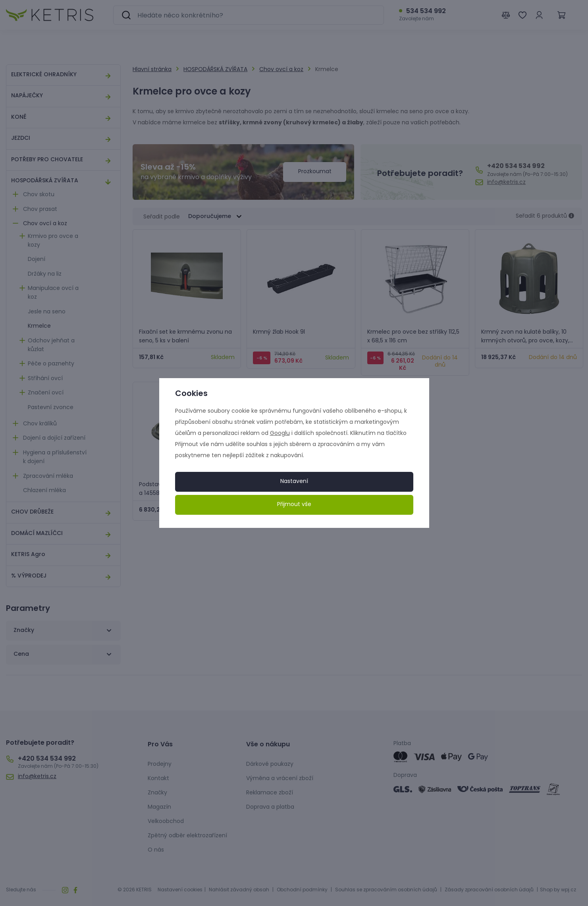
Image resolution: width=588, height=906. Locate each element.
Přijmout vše (294, 505)
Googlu (280, 434)
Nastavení (294, 482)
